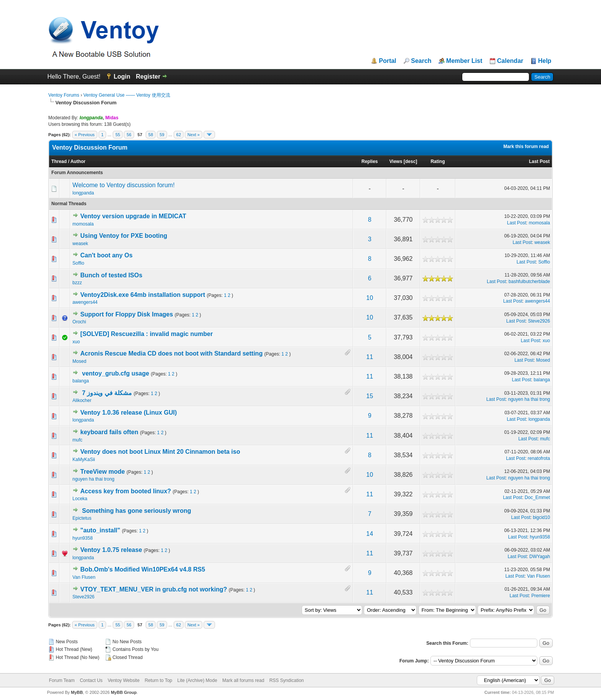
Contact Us (91, 680)
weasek (80, 244)
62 (179, 135)
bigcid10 (541, 517)
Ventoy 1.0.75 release (111, 550)
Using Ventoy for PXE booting (124, 236)
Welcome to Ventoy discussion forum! (124, 185)
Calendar (510, 61)
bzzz (77, 283)
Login (122, 77)
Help (545, 61)
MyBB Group (124, 692)
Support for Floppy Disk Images (127, 314)
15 (370, 396)
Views (396, 161)
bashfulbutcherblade (529, 282)
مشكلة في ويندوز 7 (107, 393)
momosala (83, 224)
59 (162, 135)
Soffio (78, 263)
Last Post (539, 161)
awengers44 (85, 302)
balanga (81, 381)
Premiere (541, 596)
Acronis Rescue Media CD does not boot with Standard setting (172, 353)
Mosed (79, 361)
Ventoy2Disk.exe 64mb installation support (143, 295)
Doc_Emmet (537, 497)
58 (151, 135)
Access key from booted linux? (126, 491)
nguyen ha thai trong (529, 399)
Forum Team (62, 680)
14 (370, 534)
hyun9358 (83, 538)
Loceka (80, 499)
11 (370, 357)
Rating (438, 161)
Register (148, 77)
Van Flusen (84, 577)
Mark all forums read (243, 680)
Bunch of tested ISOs (112, 275)
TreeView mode (103, 472)
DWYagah (540, 557)
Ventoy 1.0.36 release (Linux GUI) (129, 413)
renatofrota (539, 458)
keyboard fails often (109, 432)
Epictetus (82, 518)
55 (118, 135)
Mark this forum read (526, 147)
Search (421, 61)
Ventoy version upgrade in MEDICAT (133, 216)
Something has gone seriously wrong (136, 511)
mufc (77, 440)
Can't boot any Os (107, 255)
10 (370, 298)
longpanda (83, 193)
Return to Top (158, 680)
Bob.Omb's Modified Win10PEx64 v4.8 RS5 (143, 569)
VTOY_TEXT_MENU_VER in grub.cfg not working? (154, 589)
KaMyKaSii (84, 460)
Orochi (79, 322)
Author (78, 161)
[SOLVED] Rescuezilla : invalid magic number (147, 334)
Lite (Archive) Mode (197, 680)
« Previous (85, 135)
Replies (370, 161)
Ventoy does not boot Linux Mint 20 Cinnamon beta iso (160, 452)
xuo (76, 342)
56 (129, 135)
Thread (59, 161)
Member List (464, 61)
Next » (194, 135)
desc (410, 161)
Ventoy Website (124, 680)
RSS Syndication (287, 680)
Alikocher (82, 400)
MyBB (77, 692)
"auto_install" (100, 530)
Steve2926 (539, 321)
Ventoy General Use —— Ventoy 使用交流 (126, 95)
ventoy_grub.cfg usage (116, 373)
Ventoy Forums (64, 95)
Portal (387, 61)
